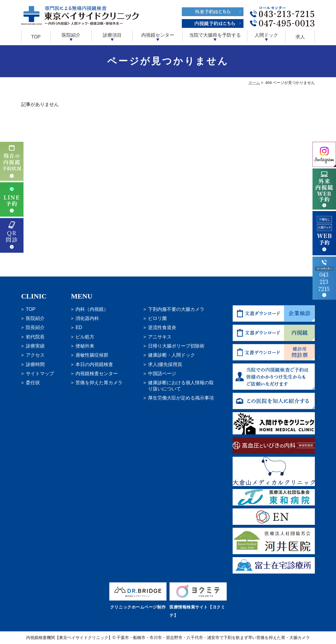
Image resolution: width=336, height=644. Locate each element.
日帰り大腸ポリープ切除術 (176, 346)
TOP (36, 37)
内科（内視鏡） (92, 309)
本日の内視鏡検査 (94, 364)
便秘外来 (85, 346)
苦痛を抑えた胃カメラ (99, 383)
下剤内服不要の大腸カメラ (176, 309)
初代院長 (35, 337)
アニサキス (160, 337)
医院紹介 (35, 318)
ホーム (254, 83)
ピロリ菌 (157, 318)
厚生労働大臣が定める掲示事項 (181, 398)
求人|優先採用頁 (165, 364)
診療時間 (35, 364)
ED (79, 327)
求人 (300, 37)
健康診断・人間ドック (172, 355)
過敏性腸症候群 (92, 355)
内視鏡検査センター (97, 374)
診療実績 (35, 346)
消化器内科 (87, 318)
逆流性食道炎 (162, 327)
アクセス (35, 355)
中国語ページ (162, 374)
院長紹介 (35, 327)
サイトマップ (40, 374)
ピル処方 (85, 337)
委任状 (33, 383)
